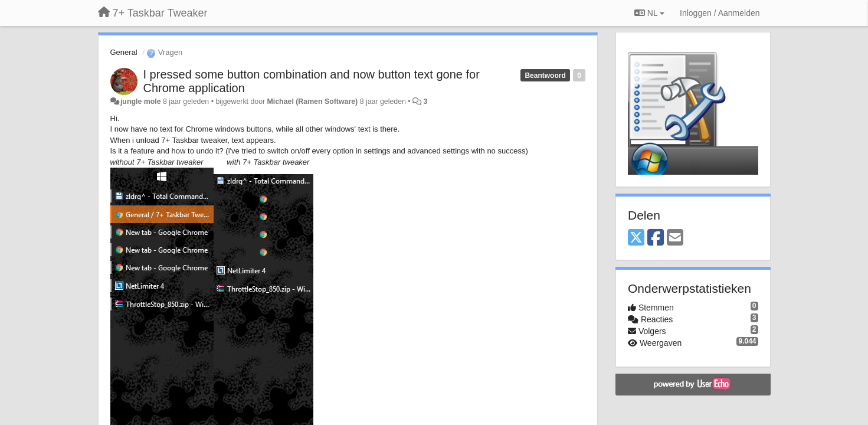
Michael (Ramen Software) (313, 102)
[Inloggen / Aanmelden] (720, 13)
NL (649, 13)
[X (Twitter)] (636, 238)
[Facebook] (656, 238)
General (124, 52)
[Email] (675, 238)
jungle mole (141, 102)
